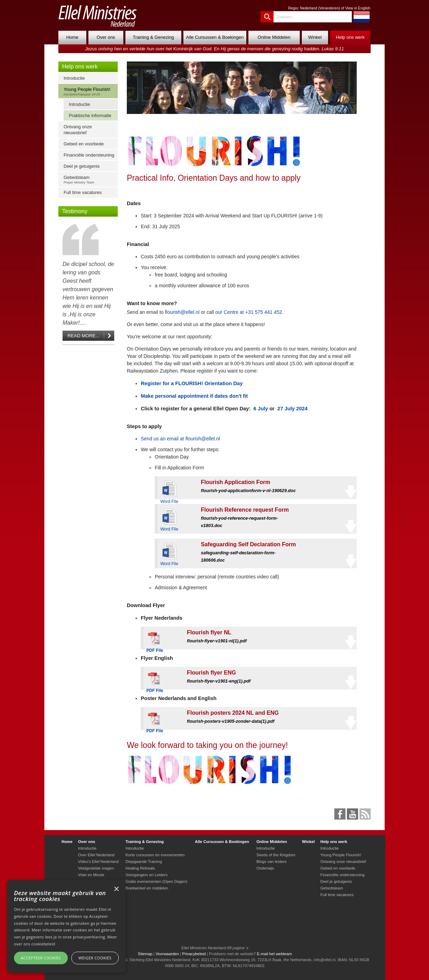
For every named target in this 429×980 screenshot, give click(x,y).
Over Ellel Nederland (96, 855)
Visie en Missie (91, 875)
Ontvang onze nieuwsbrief (78, 130)
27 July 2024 (292, 409)
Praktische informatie (90, 116)
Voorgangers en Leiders (146, 875)
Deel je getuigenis (82, 166)
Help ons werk (350, 37)
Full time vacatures (83, 192)
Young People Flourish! (90, 91)
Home (72, 37)
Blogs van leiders (271, 862)
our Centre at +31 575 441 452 (249, 312)
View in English (358, 8)
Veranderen (329, 8)
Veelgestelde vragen (96, 868)
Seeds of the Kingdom (276, 855)
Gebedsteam (90, 179)
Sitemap (145, 954)
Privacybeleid (194, 954)
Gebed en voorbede (84, 144)
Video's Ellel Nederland (98, 862)
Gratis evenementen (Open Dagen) (156, 881)
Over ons (106, 37)
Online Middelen (274, 37)
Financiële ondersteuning (89, 155)
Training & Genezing (153, 37)
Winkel (315, 37)
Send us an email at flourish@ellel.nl (180, 439)
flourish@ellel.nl (182, 312)
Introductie (74, 78)
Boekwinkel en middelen (147, 888)
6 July (260, 409)
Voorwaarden (167, 954)
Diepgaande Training (144, 862)
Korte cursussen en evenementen (155, 855)
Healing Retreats (140, 868)
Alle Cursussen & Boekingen (215, 37)
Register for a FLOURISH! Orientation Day (192, 383)
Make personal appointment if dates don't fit (194, 396)
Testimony (75, 211)
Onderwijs (265, 868)
